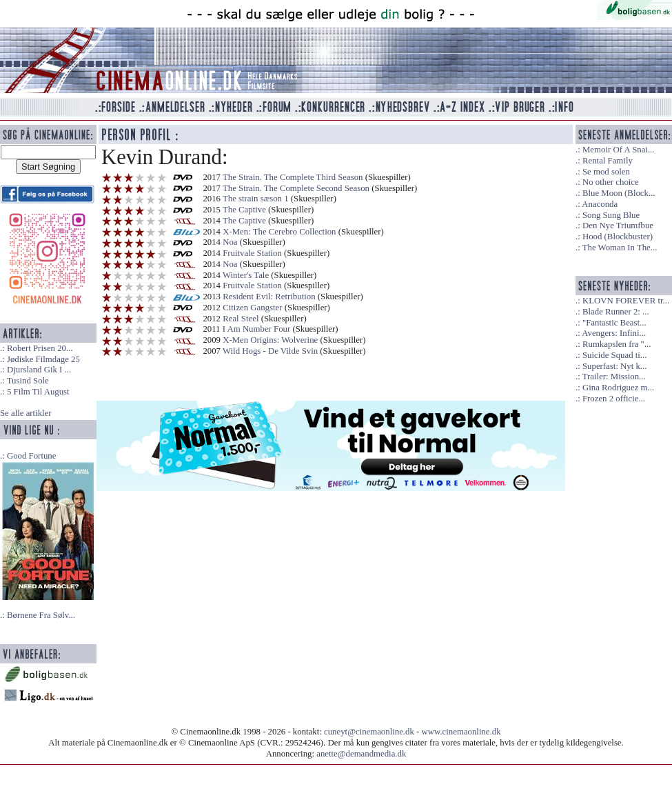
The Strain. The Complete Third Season (293, 177)
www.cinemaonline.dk (461, 732)
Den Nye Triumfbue (618, 226)
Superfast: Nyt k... (614, 366)
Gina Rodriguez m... (618, 388)
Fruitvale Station (252, 253)
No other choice (611, 182)
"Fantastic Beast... (614, 323)
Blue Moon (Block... (619, 193)
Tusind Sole (28, 381)
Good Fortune (31, 456)
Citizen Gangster (252, 308)
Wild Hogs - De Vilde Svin (270, 351)
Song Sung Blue (611, 215)
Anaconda (600, 204)
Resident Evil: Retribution (269, 297)
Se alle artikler (26, 413)
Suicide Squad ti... (614, 355)
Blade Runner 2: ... (616, 312)
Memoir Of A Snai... (619, 150)
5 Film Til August (38, 392)
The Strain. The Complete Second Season (296, 188)
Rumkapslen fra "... (617, 344)
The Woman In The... (620, 248)
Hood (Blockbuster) (618, 237)
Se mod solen (606, 172)
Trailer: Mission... (614, 377)
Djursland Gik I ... (39, 370)
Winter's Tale (246, 275)
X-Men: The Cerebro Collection (279, 232)
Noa (230, 242)
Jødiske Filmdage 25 (43, 359)
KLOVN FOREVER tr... (626, 301)
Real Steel (241, 319)
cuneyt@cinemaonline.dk (369, 732)
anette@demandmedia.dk (361, 754)
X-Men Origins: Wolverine (270, 340)
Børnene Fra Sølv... (41, 615)
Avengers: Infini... (614, 333)
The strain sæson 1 (256, 199)
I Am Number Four (256, 329)
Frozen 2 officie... (614, 399)
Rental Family (608, 161)
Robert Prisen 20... (40, 348)
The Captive (244, 210)
